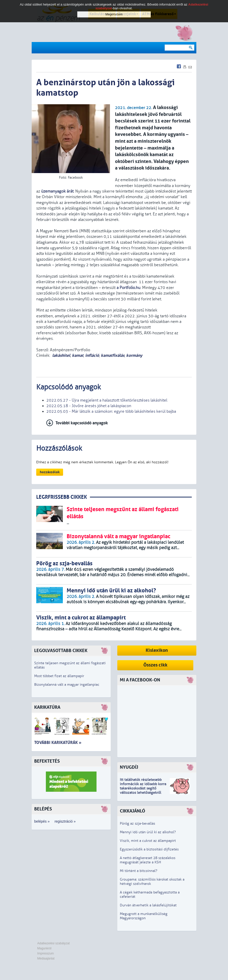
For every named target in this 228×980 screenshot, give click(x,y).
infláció (92, 355)
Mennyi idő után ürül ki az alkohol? (148, 832)
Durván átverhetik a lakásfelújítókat (148, 905)
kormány (134, 355)
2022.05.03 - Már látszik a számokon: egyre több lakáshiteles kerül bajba (111, 411)
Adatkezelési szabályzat (53, 943)
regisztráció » (65, 821)
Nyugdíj (129, 767)
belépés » (42, 821)
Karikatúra (47, 707)
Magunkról (44, 948)
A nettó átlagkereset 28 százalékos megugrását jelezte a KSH (148, 860)
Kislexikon (157, 650)
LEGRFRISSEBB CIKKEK (62, 497)
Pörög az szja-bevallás (137, 823)
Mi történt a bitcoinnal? (139, 871)
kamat (78, 355)
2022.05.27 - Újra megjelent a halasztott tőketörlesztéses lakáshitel (107, 400)
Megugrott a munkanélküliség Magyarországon (144, 916)
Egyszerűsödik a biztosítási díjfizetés (149, 849)
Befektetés (47, 761)
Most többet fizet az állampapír (59, 676)
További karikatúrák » (58, 743)
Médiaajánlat (46, 958)
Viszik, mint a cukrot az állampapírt (148, 841)
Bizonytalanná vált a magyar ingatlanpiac (67, 685)
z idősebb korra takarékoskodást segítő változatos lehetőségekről (143, 788)
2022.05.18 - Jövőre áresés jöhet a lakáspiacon (89, 406)
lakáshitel (61, 355)
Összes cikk (155, 665)
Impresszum (45, 953)
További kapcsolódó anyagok (82, 423)
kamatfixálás (113, 355)
